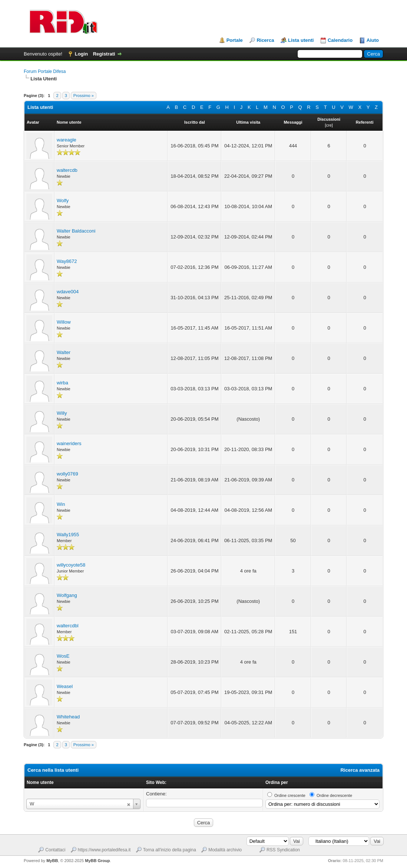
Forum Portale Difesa (45, 71)
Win (61, 504)
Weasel (65, 686)
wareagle (67, 140)
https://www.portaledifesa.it (104, 850)
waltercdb (67, 170)
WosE (63, 656)
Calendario (340, 40)
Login (81, 54)
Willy (62, 413)
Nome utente (40, 782)
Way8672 (67, 261)
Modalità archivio (225, 850)
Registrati (104, 54)
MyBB (52, 861)
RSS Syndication (283, 850)
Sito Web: (156, 782)
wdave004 (68, 292)
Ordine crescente (290, 795)
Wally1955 (68, 535)
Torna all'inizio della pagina (170, 850)
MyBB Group (97, 861)
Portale (235, 40)
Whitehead (68, 717)
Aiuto (373, 40)
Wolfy (63, 201)
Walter (64, 352)
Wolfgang (67, 595)
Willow (64, 322)
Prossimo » (84, 96)
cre (329, 125)
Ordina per (277, 782)
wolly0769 (67, 474)
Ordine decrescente (334, 795)
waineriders (69, 443)
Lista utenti (301, 40)
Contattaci (55, 850)
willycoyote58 (71, 565)
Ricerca (265, 40)
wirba (62, 383)
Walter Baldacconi (76, 231)
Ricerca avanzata (360, 770)
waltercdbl (68, 626)
